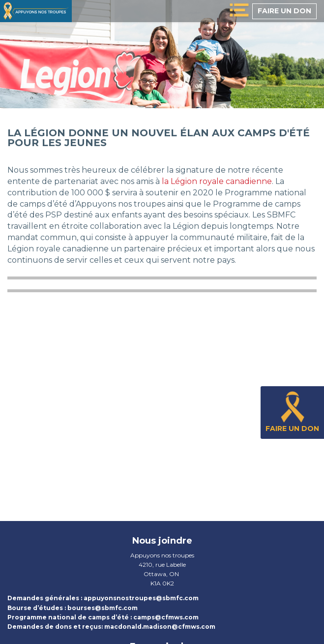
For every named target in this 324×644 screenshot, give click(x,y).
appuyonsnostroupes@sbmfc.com (141, 598)
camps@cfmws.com (166, 617)
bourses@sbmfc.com (103, 608)
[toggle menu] (239, 11)
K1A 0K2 (162, 583)
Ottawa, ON (161, 574)
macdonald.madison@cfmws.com (160, 627)
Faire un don (284, 11)
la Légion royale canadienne (217, 181)
